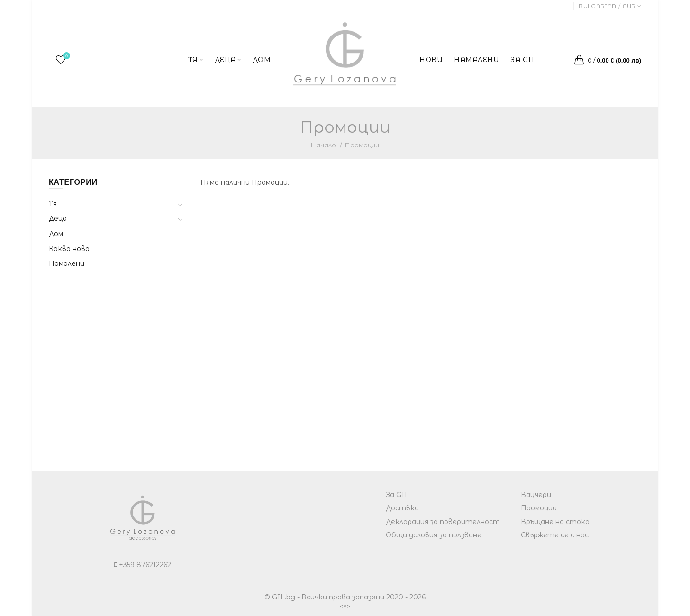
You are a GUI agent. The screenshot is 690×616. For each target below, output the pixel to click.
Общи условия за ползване (434, 535)
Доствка (402, 508)
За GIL (397, 495)
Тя (53, 204)
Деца (58, 218)
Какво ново (69, 249)
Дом (56, 234)
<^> (345, 606)
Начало (323, 145)
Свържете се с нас (555, 535)
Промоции (362, 145)
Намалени (67, 263)
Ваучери (536, 495)
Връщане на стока (555, 522)
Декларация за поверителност (443, 522)
